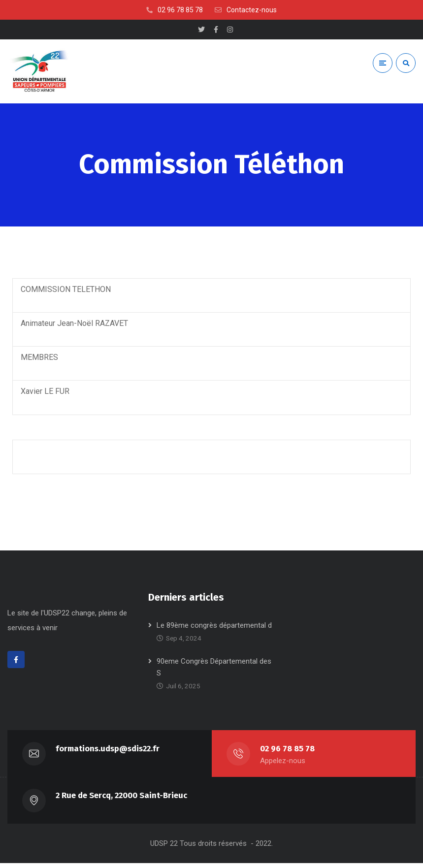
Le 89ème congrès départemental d (214, 630)
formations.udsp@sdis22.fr (108, 754)
